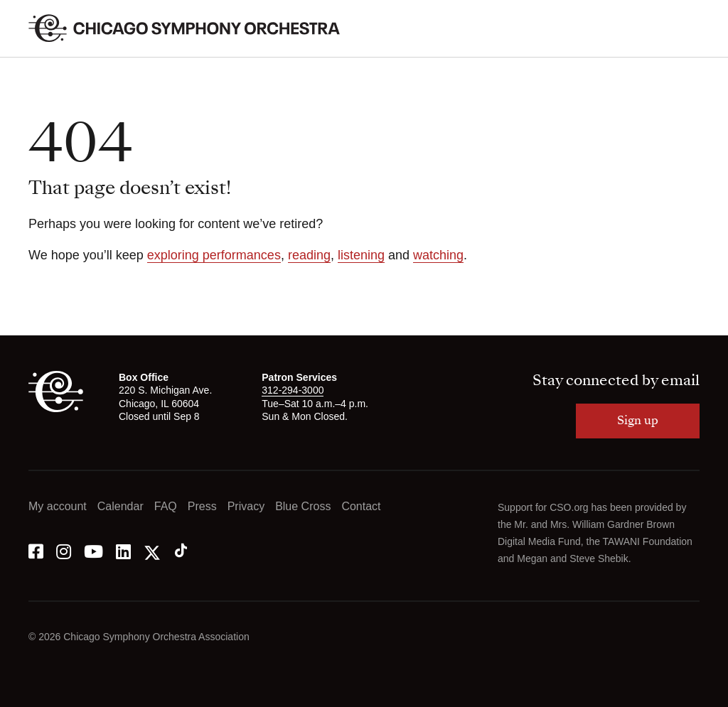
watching (438, 255)
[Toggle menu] (691, 28)
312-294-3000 (293, 390)
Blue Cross (303, 506)
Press (202, 506)
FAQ (166, 506)
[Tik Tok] (181, 550)
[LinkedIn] (123, 550)
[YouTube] (93, 550)
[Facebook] (36, 550)
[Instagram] (64, 550)
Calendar (121, 506)
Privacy (246, 506)
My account (58, 506)
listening (361, 255)
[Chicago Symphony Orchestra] (192, 28)
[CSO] (56, 409)
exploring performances (214, 255)
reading (309, 255)
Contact (361, 506)
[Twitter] (152, 550)
